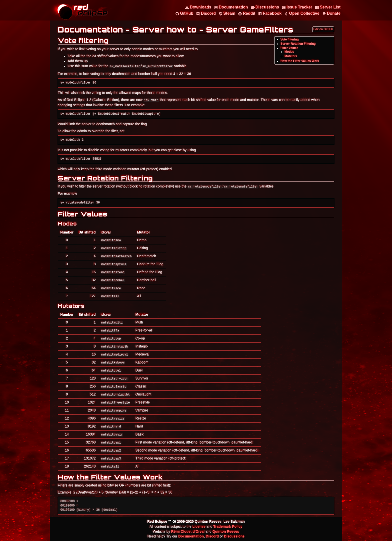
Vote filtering (290, 39)
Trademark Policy (228, 526)
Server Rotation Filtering (298, 44)
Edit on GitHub (323, 29)
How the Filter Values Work (300, 61)
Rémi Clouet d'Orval (188, 531)
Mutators (291, 56)
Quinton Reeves (226, 531)
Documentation (191, 536)
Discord (212, 536)
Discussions (234, 536)
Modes (289, 52)
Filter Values (289, 48)
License (199, 526)
